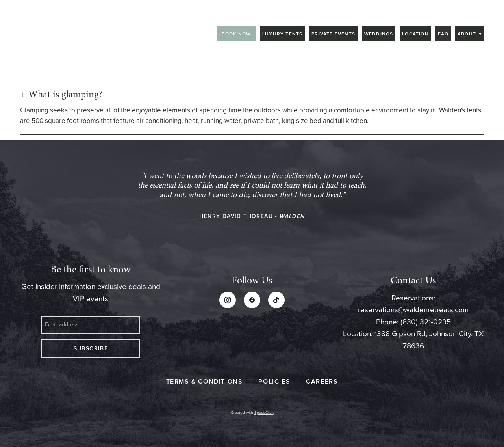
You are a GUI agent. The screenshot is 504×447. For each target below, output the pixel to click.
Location (415, 34)
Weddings (379, 34)
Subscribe (91, 348)
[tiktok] (276, 300)
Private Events (333, 34)
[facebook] (252, 300)
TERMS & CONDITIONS (205, 381)
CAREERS (322, 381)
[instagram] (228, 300)
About (470, 34)
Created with (252, 412)
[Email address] (91, 325)
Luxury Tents (282, 34)
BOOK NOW (236, 34)
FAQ (443, 34)
